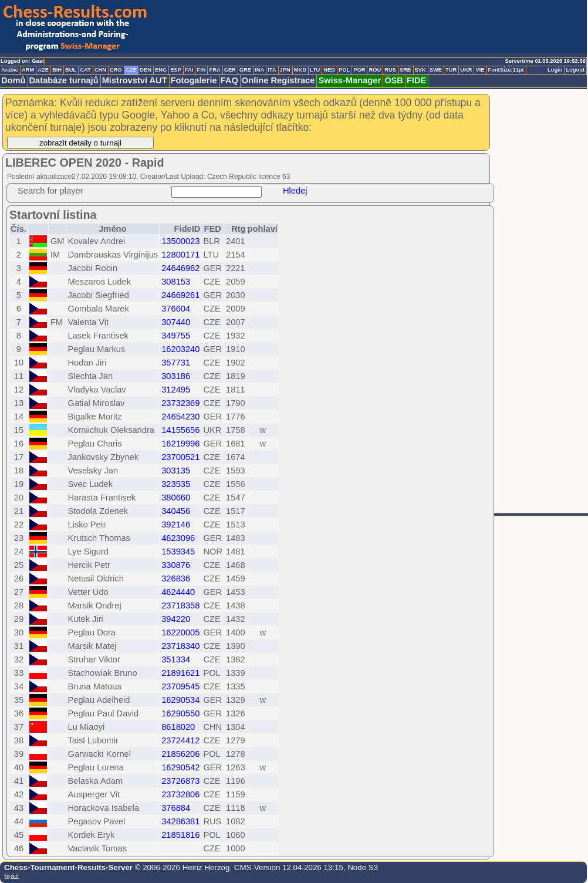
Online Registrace (278, 80)
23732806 (180, 794)
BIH (57, 70)
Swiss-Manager (349, 80)
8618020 (178, 727)
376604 (176, 309)
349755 (176, 336)
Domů (13, 80)
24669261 (180, 295)
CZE (131, 70)
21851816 (180, 835)
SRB (405, 70)
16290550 (180, 713)
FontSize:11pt (506, 70)
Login (555, 70)
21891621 (180, 673)
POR (359, 70)
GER (230, 70)
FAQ (229, 80)
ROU (375, 70)
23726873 (180, 781)
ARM (28, 70)
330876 (176, 565)
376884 (176, 808)
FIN (201, 70)
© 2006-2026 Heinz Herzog (181, 867)
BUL (71, 70)
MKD (300, 70)
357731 (176, 363)
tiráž (11, 876)
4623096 (178, 538)
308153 (176, 282)
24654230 (180, 417)
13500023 (180, 241)
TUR (451, 70)
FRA (214, 70)
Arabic (10, 70)
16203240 (180, 349)
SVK (420, 70)
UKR (466, 70)
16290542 (180, 767)
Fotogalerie (194, 80)
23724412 (180, 740)
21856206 (180, 754)
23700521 (180, 457)
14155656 (180, 430)
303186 (176, 376)
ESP (176, 70)
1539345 (178, 552)
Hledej (295, 191)
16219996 (180, 444)
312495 (176, 390)
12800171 (180, 255)
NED (329, 70)
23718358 (180, 605)
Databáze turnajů (64, 80)
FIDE (416, 80)
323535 (176, 484)
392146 (176, 525)
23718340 (180, 646)
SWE (436, 70)
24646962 (180, 268)
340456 (176, 511)
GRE (245, 70)
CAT (85, 70)
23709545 (180, 686)
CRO (116, 70)
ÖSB (394, 80)
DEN (146, 70)
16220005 (180, 632)
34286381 (180, 821)
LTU (315, 70)
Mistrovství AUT (135, 80)
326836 (176, 578)
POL (344, 70)
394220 (176, 619)
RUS (390, 70)
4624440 (178, 592)
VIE (480, 70)
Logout (575, 70)
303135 (176, 471)
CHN (100, 70)
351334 (176, 659)
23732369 (180, 403)
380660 (176, 498)
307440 (176, 322)
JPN (285, 70)
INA (259, 70)
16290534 (180, 700)
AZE (43, 70)
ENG (161, 70)
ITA (272, 70)
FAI (189, 70)
